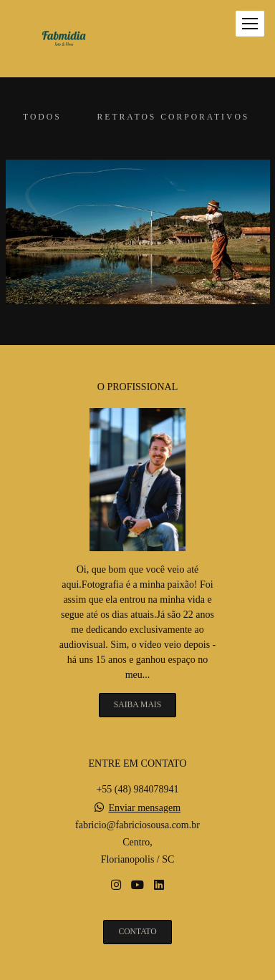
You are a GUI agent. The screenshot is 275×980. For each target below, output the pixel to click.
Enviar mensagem (144, 808)
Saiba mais (137, 705)
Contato (137, 932)
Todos (42, 117)
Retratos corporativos (174, 117)
